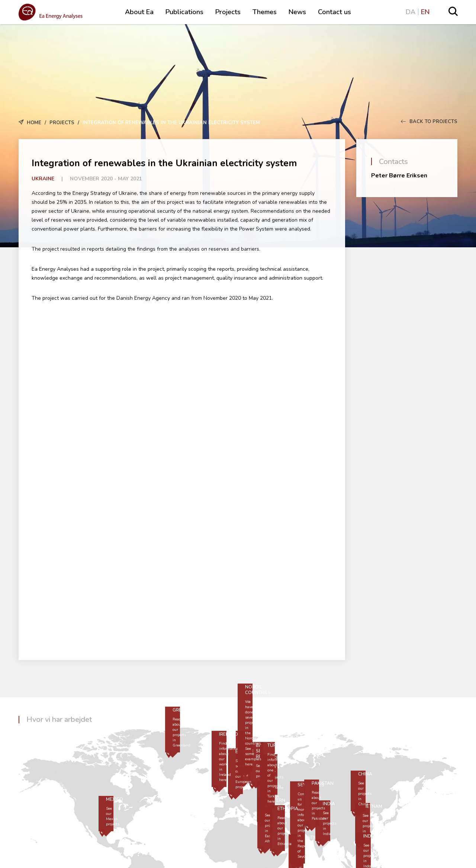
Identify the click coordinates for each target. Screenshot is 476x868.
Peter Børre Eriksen (399, 176)
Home (34, 123)
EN (425, 12)
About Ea (139, 12)
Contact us (335, 12)
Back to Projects (429, 122)
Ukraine (43, 179)
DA (411, 12)
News (297, 12)
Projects (228, 12)
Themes (265, 12)
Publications (184, 12)
